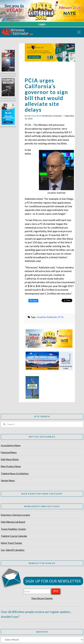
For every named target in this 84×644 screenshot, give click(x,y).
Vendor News (8, 480)
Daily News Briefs (34, 116)
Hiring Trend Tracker (11, 543)
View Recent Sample (42, 598)
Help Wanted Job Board (13, 522)
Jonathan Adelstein (47, 317)
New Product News (11, 466)
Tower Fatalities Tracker (13, 529)
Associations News (11, 445)
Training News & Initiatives (15, 473)
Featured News (9, 452)
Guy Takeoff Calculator (13, 550)
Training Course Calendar (14, 536)
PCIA (61, 317)
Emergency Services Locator (15, 515)
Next (56, 591)
